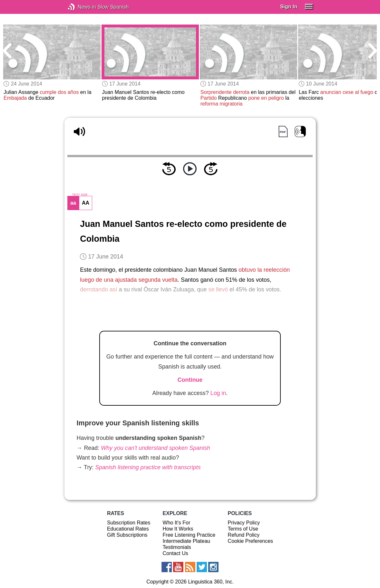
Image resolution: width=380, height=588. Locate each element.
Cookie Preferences (251, 541)
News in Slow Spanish (81, 7)
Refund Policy (244, 535)
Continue (190, 380)
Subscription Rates (129, 523)
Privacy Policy (244, 523)
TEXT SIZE (80, 195)
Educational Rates (128, 529)
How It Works (178, 529)
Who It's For (177, 523)
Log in (218, 393)
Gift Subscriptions (127, 535)
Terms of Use (243, 529)
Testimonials (177, 547)
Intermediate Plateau (187, 541)
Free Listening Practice (189, 535)
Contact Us (175, 553)
